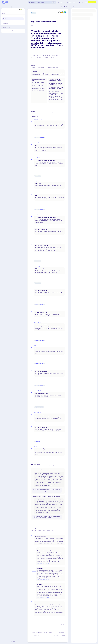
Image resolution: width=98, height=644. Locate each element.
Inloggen (13, 641)
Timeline (4, 19)
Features (46, 633)
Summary (4, 16)
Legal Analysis (5, 23)
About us (50, 633)
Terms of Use (37, 635)
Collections (33, 633)
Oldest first (35, 116)
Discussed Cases (39, 633)
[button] (2, 10)
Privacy (32, 635)
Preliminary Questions (7, 21)
